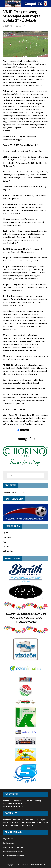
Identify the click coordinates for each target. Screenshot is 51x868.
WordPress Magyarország (13, 856)
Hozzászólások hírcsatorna (14, 852)
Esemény (7, 537)
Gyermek (7, 546)
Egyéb (5, 533)
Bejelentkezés (9, 843)
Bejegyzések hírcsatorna (13, 847)
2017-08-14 (10, 26)
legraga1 (22, 26)
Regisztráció (8, 839)
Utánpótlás (8, 551)
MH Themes (41, 865)
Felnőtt (6, 542)
